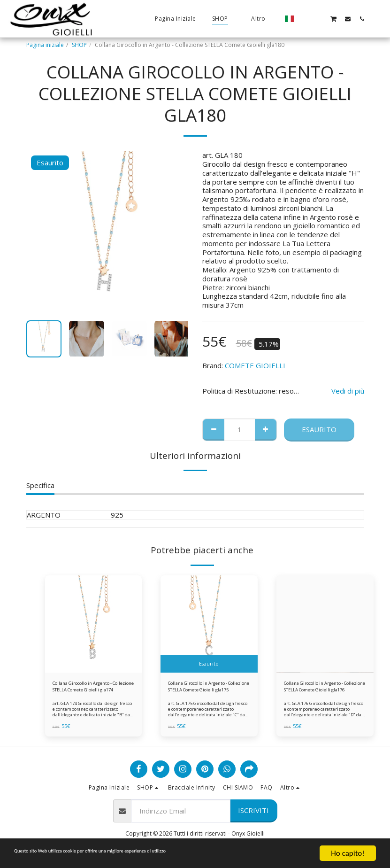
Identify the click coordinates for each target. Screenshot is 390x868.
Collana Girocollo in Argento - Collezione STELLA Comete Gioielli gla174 (92, 689)
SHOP (79, 45)
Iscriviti (253, 814)
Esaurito (319, 429)
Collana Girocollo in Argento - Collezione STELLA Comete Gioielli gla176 (323, 689)
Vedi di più (348, 391)
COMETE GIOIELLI (255, 365)
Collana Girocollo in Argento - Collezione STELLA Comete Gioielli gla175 (207, 689)
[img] (94, 624)
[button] (305, 19)
